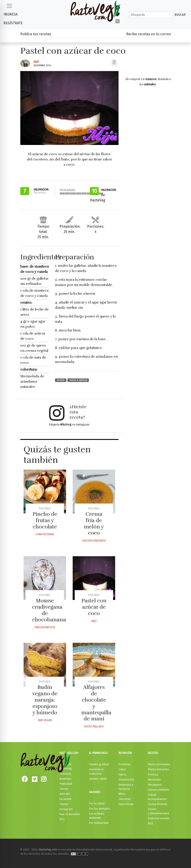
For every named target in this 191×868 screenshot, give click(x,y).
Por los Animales (100, 809)
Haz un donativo (70, 814)
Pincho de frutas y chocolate (45, 520)
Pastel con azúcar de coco (94, 607)
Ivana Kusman (45, 534)
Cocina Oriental (157, 804)
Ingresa (10, 14)
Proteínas (125, 764)
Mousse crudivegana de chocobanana (49, 610)
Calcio (122, 769)
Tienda (64, 789)
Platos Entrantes (158, 769)
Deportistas (126, 804)
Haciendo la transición (96, 771)
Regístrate (13, 23)
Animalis (65, 794)
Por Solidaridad (99, 823)
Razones (95, 792)
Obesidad (124, 799)
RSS (62, 819)
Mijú (36, 62)
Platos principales (159, 764)
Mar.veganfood (45, 627)
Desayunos (155, 785)
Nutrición (125, 753)
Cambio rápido (98, 779)
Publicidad (66, 784)
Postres (61, 380)
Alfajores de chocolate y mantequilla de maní (96, 703)
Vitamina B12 (126, 780)
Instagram (66, 809)
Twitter (64, 804)
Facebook (65, 799)
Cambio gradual (99, 764)
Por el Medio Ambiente (97, 816)
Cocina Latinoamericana (158, 811)
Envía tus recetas (159, 818)
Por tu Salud (97, 803)
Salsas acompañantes (157, 797)
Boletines (66, 779)
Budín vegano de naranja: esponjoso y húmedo (45, 700)
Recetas (153, 753)
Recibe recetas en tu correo (149, 34)
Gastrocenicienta (94, 541)
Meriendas (154, 780)
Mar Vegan (45, 720)
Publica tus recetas (36, 34)
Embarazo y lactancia (126, 787)
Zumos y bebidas (159, 790)
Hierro (122, 775)
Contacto (65, 774)
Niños (122, 794)
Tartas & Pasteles (78, 380)
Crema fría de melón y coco (94, 523)
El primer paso (99, 753)
